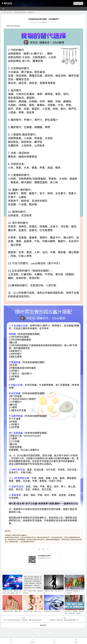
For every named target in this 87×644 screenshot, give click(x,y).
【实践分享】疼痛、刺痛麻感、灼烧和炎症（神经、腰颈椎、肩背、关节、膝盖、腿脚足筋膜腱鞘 (12, 593)
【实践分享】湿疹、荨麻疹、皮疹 (32, 611)
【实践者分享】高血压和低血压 (52, 611)
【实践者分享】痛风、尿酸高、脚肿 (12, 611)
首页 (4, 12)
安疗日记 (9, 12)
